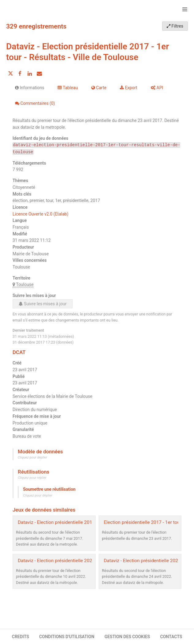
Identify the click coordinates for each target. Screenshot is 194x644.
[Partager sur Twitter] (10, 74)
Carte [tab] (99, 88)
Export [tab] (129, 88)
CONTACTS (171, 637)
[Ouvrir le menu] (185, 9)
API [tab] (157, 88)
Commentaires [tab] (35, 103)
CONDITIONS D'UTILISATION (67, 637)
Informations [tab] (30, 88)
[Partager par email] (39, 74)
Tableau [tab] (68, 88)
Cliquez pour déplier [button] (32, 457)
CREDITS (21, 637)
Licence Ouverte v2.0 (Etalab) (40, 214)
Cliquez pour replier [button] (32, 478)
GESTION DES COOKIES (127, 637)
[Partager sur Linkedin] (30, 74)
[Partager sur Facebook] (20, 74)
